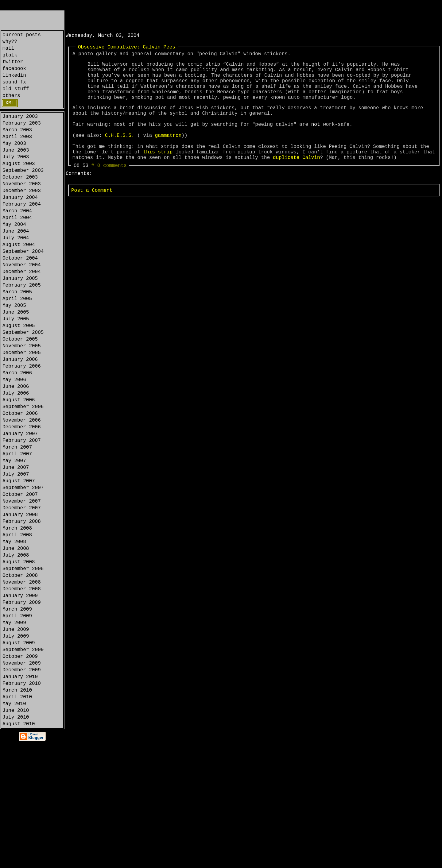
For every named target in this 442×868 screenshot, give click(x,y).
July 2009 (16, 745)
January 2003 (20, 131)
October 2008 (20, 673)
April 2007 (17, 530)
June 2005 (16, 362)
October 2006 (20, 482)
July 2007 (16, 554)
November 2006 (22, 490)
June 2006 (16, 450)
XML (10, 116)
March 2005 (17, 338)
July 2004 (16, 274)
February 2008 (22, 609)
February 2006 (22, 426)
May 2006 (14, 442)
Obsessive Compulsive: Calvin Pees (127, 49)
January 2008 (20, 601)
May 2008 (14, 633)
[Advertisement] (138, 20)
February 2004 (22, 234)
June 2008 (16, 641)
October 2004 (20, 298)
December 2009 (22, 785)
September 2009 (23, 761)
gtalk (10, 60)
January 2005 (20, 322)
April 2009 (17, 721)
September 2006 (23, 474)
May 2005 (14, 354)
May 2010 (14, 825)
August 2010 (19, 849)
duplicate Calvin (297, 182)
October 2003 (20, 203)
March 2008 (17, 617)
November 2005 (22, 402)
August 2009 (19, 753)
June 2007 (16, 546)
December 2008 (22, 689)
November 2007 (22, 585)
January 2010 (20, 793)
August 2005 (19, 378)
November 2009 (22, 777)
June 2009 (16, 737)
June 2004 (16, 266)
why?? (10, 44)
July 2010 (16, 841)
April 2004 (17, 250)
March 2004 (17, 242)
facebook (14, 75)
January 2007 (20, 506)
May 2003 (14, 163)
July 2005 (16, 370)
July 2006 (16, 458)
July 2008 (16, 649)
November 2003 (22, 210)
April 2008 (17, 625)
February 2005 (22, 330)
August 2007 (19, 561)
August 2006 (19, 466)
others (11, 107)
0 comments (112, 191)
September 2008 (23, 665)
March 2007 (17, 522)
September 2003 (23, 195)
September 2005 (23, 386)
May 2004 (14, 258)
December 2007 (22, 593)
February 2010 (22, 801)
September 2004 (23, 290)
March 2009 (17, 713)
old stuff (16, 99)
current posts (22, 36)
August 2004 (19, 282)
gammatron (168, 155)
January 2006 (20, 418)
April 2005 (17, 346)
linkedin (14, 83)
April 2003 (17, 155)
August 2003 (19, 187)
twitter (13, 68)
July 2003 (16, 179)
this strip (158, 175)
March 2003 (17, 147)
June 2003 (16, 171)
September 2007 (23, 569)
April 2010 (17, 817)
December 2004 (22, 314)
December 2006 (22, 498)
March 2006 (17, 434)
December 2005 (22, 410)
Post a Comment (92, 217)
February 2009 (22, 705)
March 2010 (17, 809)
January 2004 (20, 226)
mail (8, 52)
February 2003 (22, 139)
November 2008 (22, 681)
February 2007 (22, 514)
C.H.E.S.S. (120, 155)
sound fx (14, 91)
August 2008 (19, 657)
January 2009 (20, 697)
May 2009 (14, 729)
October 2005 (20, 394)
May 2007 (14, 538)
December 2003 (22, 218)
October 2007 (20, 577)
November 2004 (22, 306)
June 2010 (16, 833)
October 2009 (20, 769)
